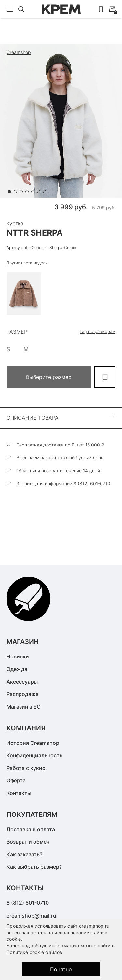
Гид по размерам (98, 332)
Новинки (18, 656)
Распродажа (23, 694)
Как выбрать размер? (34, 867)
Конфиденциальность (34, 755)
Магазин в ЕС (24, 707)
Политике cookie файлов (34, 952)
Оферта (16, 780)
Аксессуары (22, 682)
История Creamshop (33, 743)
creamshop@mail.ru (31, 916)
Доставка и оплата (31, 829)
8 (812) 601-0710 (28, 903)
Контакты (19, 793)
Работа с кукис (26, 768)
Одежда (17, 669)
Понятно (61, 969)
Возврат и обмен (28, 842)
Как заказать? (24, 854)
